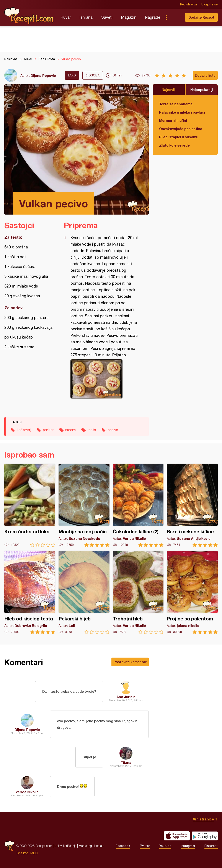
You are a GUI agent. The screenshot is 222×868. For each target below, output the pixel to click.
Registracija (189, 4)
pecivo (113, 430)
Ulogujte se (210, 4)
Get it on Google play (205, 836)
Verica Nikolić (27, 792)
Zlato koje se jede (174, 145)
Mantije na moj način (84, 505)
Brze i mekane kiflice (192, 505)
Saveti (107, 17)
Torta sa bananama (176, 104)
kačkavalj (24, 430)
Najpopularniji (202, 90)
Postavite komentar (130, 662)
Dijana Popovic (43, 75)
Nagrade (153, 17)
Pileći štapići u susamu (179, 137)
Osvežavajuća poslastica (181, 129)
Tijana (126, 762)
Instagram (188, 846)
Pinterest (211, 846)
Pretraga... (175, 17)
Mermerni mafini (173, 120)
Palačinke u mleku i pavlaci (182, 112)
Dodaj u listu (205, 75)
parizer (48, 430)
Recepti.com (29, 16)
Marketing (85, 846)
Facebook (123, 846)
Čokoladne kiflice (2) (138, 505)
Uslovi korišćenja (65, 846)
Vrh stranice (203, 819)
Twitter (145, 846)
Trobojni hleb (138, 593)
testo (92, 430)
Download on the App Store (177, 836)
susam (70, 430)
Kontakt (99, 846)
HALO (33, 853)
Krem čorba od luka (30, 505)
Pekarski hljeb (84, 593)
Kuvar (66, 17)
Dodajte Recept (201, 17)
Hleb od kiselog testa (30, 593)
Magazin (129, 17)
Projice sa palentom (192, 593)
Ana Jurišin (126, 697)
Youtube (165, 846)
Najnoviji (169, 90)
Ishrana (86, 17)
